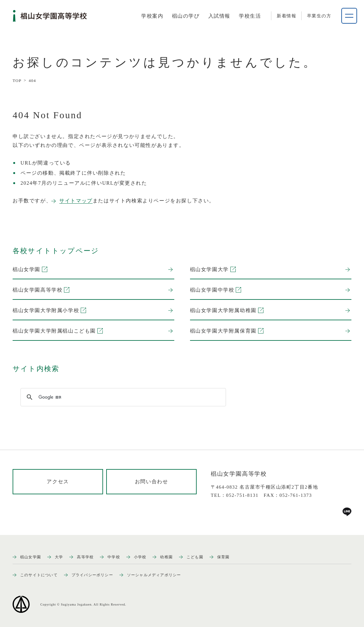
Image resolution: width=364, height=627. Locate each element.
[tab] (152, 16)
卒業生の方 (319, 16)
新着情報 (286, 16)
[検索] (122, 397)
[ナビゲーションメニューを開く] (349, 16)
